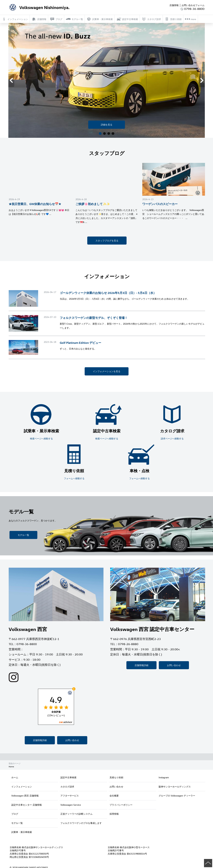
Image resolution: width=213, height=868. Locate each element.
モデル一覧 (23, 535)
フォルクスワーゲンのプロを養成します (81, 823)
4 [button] (113, 134)
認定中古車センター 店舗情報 (27, 805)
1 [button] (100, 134)
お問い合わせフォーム (193, 5)
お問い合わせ (72, 740)
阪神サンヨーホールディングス (175, 787)
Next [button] (204, 80)
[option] (107, 80)
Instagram (164, 777)
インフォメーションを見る (107, 371)
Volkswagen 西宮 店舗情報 (25, 796)
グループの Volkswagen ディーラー (177, 796)
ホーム (15, 777)
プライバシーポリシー (121, 805)
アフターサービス (70, 796)
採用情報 (114, 814)
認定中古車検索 (68, 777)
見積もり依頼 (116, 777)
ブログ (15, 814)
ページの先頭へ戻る (208, 863)
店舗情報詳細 (40, 740)
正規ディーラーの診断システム (76, 814)
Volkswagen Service (71, 805)
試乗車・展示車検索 (22, 832)
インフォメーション (22, 787)
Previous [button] (14, 80)
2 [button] (104, 134)
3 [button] (109, 134)
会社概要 (114, 796)
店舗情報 (174, 5)
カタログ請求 (67, 787)
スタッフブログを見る (107, 241)
